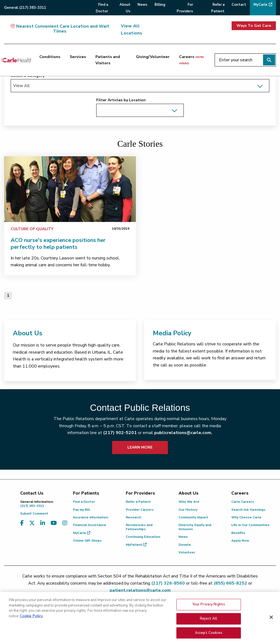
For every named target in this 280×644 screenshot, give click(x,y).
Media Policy (172, 333)
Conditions (50, 57)
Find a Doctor (84, 502)
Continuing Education (143, 537)
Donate (185, 545)
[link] (70, 189)
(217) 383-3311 (43, 504)
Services (78, 57)
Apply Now (240, 541)
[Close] (271, 623)
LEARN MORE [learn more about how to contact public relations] (140, 447)
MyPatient (136, 545)
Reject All (208, 625)
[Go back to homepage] (16, 60)
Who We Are (189, 502)
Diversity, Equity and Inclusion (195, 527)
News (183, 537)
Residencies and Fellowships (139, 527)
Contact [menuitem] (239, 5)
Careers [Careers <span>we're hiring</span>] (192, 60)
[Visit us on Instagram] (65, 523)
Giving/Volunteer (153, 57)
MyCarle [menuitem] (260, 5)
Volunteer (187, 552)
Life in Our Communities (250, 525)
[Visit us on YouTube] (54, 523)
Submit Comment (34, 513)
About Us (28, 333)
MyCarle (82, 533)
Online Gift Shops (87, 541)
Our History (188, 510)
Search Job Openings (248, 510)
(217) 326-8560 (168, 583)
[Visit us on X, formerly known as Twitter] (32, 523)
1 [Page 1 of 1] (8, 295)
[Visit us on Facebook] (22, 523)
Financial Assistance (90, 525)
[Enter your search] (245, 60)
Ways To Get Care (254, 26)
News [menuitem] (142, 5)
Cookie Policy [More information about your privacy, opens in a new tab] (31, 622)
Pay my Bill (81, 510)
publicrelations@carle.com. (183, 433)
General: (25, 8)
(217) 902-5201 (120, 433)
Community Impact (193, 517)
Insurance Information (91, 517)
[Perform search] (269, 60)
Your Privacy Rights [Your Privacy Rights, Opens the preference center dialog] (209, 611)
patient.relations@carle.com (140, 590)
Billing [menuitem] (160, 5)
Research (133, 517)
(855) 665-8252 (230, 583)
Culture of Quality (32, 229)
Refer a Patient (138, 502)
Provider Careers (140, 510)
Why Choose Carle (246, 517)
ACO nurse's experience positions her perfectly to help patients (58, 244)
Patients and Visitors (108, 60)
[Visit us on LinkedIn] (43, 523)
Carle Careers (243, 502)
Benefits (238, 533)
